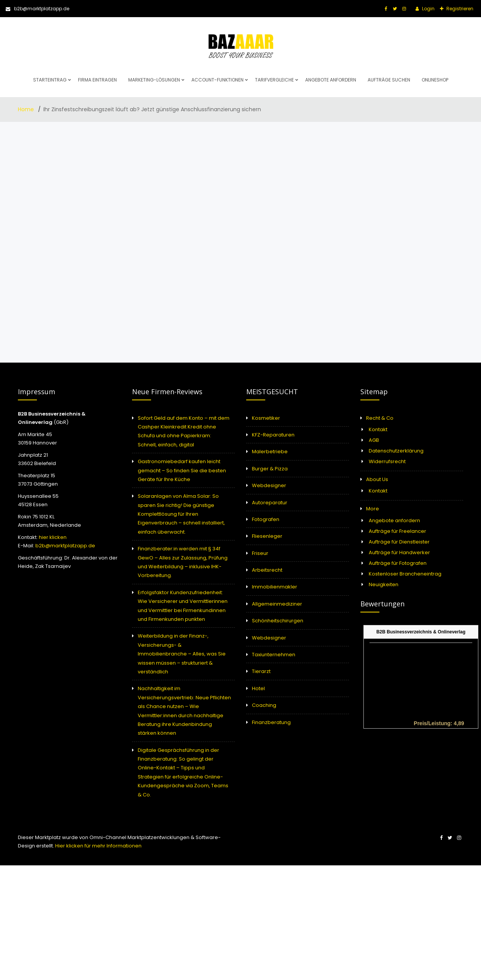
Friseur (260, 553)
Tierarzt (261, 671)
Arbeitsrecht (267, 570)
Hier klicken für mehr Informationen (98, 846)
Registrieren (459, 9)
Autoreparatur (270, 503)
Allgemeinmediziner (277, 604)
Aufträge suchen (389, 80)
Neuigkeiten (384, 584)
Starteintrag (50, 80)
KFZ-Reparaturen (273, 435)
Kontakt (378, 429)
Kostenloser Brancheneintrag (405, 574)
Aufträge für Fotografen (398, 563)
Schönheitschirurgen (278, 621)
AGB (374, 440)
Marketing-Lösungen (154, 80)
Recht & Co (380, 418)
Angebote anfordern (331, 80)
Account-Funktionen (217, 80)
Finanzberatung (271, 722)
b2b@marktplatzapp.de (37, 9)
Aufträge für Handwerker (399, 552)
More (373, 509)
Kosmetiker (266, 418)
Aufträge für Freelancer (397, 531)
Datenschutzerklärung (396, 451)
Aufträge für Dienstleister (399, 542)
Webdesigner (269, 485)
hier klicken (53, 537)
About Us (377, 479)
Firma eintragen (97, 80)
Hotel (258, 688)
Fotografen (266, 519)
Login (428, 9)
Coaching (264, 705)
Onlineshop (435, 80)
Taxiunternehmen (274, 655)
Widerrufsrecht (387, 461)
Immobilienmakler (275, 587)
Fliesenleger (267, 536)
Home (27, 109)
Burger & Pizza (270, 469)
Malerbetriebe (270, 452)
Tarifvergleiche (274, 80)
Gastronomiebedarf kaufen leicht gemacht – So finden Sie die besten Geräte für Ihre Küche (182, 470)
